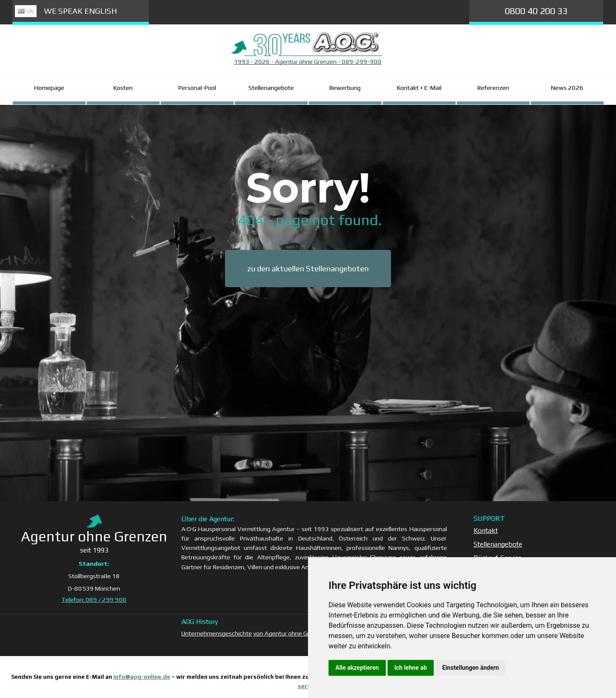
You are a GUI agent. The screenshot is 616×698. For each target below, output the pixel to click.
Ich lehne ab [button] (411, 668)
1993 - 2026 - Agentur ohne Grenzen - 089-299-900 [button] (308, 61)
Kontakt (486, 530)
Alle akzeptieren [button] (357, 668)
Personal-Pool (197, 88)
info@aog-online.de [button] (142, 677)
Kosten (123, 88)
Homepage (49, 88)
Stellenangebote (271, 88)
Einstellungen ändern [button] (471, 668)
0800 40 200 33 (536, 11)
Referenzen (493, 88)
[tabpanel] (308, 62)
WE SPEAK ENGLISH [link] (81, 11)
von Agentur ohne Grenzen (290, 633)
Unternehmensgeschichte (217, 633)
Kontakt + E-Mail (419, 88)
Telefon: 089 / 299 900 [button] (94, 599)
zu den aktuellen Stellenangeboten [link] (308, 269)
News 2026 (567, 88)
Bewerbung (345, 88)
